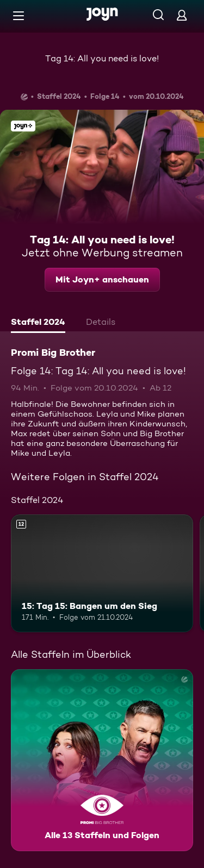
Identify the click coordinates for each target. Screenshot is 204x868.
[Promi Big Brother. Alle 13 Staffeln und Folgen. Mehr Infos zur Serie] (102, 760)
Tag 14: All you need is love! (102, 58)
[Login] (182, 15)
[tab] (38, 323)
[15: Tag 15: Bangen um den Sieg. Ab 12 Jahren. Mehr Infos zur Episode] (102, 574)
